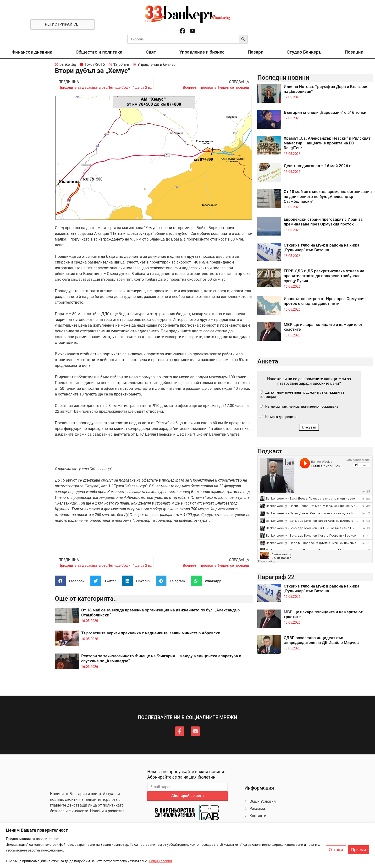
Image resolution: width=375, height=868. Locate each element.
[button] (72, 581)
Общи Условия (160, 861)
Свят (151, 52)
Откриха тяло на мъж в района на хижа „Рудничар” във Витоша (321, 247)
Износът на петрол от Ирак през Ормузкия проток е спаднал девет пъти (325, 301)
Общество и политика (99, 52)
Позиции (354, 52)
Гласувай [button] (309, 427)
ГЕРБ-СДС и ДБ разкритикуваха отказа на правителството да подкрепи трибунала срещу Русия (324, 276)
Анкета (268, 361)
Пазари (256, 52)
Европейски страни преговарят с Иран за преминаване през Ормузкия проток (323, 222)
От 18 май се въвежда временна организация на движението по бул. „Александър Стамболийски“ (328, 196)
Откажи (336, 850)
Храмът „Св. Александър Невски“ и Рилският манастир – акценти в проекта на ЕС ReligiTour (327, 143)
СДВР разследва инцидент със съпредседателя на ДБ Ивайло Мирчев (321, 640)
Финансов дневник (32, 52)
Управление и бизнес (202, 52)
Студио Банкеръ (304, 52)
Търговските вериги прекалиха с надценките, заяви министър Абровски (151, 633)
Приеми (358, 850)
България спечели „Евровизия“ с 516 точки (325, 112)
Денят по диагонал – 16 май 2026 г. (318, 166)
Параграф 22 (276, 577)
